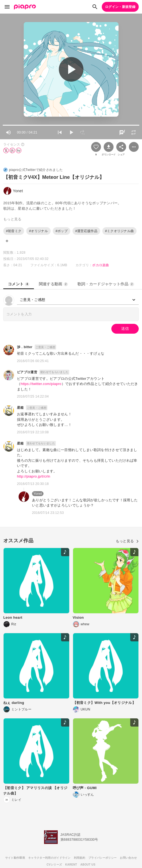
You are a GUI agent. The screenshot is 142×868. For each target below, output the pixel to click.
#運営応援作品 (86, 231)
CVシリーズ (54, 865)
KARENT (71, 865)
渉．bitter (25, 347)
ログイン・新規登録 (120, 7)
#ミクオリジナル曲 (120, 231)
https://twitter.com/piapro (41, 384)
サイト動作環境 (15, 858)
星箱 (20, 408)
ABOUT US (88, 865)
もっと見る (127, 541)
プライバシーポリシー (102, 858)
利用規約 (79, 858)
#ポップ (62, 231)
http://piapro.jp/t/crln (34, 476)
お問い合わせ (128, 858)
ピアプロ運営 (27, 372)
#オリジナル (38, 231)
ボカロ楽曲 (101, 265)
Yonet (38, 494)
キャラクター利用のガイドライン (49, 858)
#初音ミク (14, 231)
